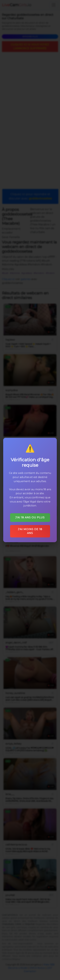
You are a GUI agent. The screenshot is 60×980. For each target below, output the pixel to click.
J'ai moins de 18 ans (30, 531)
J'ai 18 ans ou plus (30, 517)
